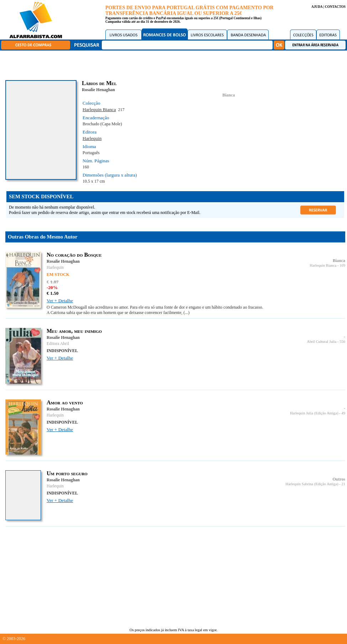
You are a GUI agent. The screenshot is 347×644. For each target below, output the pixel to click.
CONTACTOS (335, 7)
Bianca (229, 95)
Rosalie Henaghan (98, 90)
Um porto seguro (67, 473)
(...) (187, 313)
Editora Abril (58, 344)
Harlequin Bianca (99, 109)
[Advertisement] (175, 64)
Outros (339, 479)
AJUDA (317, 7)
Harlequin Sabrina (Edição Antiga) (312, 484)
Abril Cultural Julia (322, 342)
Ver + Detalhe (60, 301)
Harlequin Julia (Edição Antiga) (314, 413)
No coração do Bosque (74, 255)
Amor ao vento (65, 402)
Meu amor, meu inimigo (74, 331)
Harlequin (92, 138)
